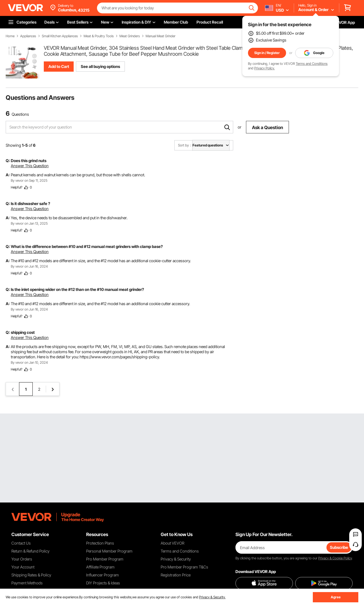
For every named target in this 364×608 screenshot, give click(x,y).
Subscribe (339, 547)
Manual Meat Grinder (161, 36)
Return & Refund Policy (30, 551)
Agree (336, 597)
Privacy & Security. (212, 597)
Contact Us (21, 543)
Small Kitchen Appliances (60, 36)
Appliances (28, 36)
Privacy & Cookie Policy (335, 558)
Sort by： (185, 145)
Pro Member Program (105, 559)
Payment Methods (27, 583)
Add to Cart (59, 66)
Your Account (23, 567)
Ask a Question (267, 127)
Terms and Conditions (312, 64)
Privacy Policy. (264, 68)
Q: (8, 161)
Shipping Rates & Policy (31, 575)
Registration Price (176, 575)
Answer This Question (30, 166)
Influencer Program (103, 575)
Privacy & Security (176, 559)
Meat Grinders (130, 36)
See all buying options (100, 66)
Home (10, 36)
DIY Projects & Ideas (103, 583)
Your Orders (22, 559)
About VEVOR (172, 543)
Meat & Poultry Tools (99, 36)
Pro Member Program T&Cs (184, 567)
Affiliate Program (100, 567)
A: (8, 175)
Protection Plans (100, 543)
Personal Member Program (109, 551)
